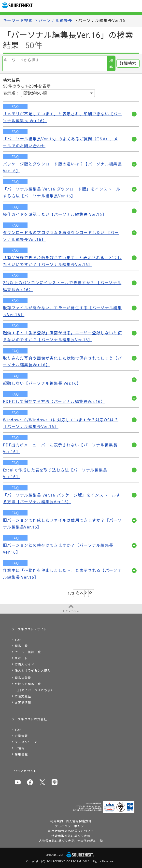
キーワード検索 (18, 21)
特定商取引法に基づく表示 (71, 836)
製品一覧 (21, 646)
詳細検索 (128, 63)
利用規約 (57, 821)
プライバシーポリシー (71, 826)
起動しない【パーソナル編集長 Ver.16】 (42, 383)
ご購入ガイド (25, 664)
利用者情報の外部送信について (71, 831)
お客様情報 (23, 702)
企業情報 (21, 736)
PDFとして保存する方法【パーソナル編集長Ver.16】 (54, 402)
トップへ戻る (71, 611)
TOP (18, 640)
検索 (111, 64)
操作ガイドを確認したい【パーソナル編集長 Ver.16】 (55, 214)
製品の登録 (23, 678)
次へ (80, 593)
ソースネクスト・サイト (29, 629)
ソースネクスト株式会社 (29, 719)
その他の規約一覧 (90, 841)
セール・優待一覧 (28, 652)
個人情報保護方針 (79, 821)
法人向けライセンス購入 (33, 670)
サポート (21, 658)
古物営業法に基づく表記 (57, 841)
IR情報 (20, 748)
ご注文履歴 (23, 696)
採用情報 (21, 754)
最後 (89, 593)
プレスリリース (26, 742)
